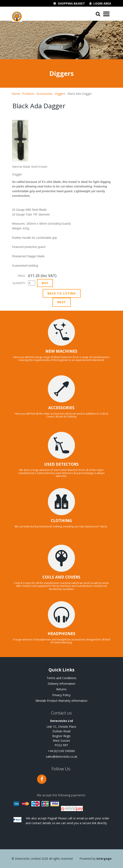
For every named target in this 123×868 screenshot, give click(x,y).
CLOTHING (61, 521)
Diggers (60, 94)
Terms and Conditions (62, 678)
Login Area (102, 4)
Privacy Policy (61, 695)
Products (28, 94)
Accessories (45, 94)
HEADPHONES (62, 634)
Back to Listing (62, 293)
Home (16, 94)
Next (62, 302)
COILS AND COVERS (61, 577)
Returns (61, 689)
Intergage (104, 859)
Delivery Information (62, 684)
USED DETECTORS (61, 464)
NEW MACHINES (61, 351)
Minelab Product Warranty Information (61, 701)
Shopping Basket (71, 4)
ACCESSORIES (61, 408)
